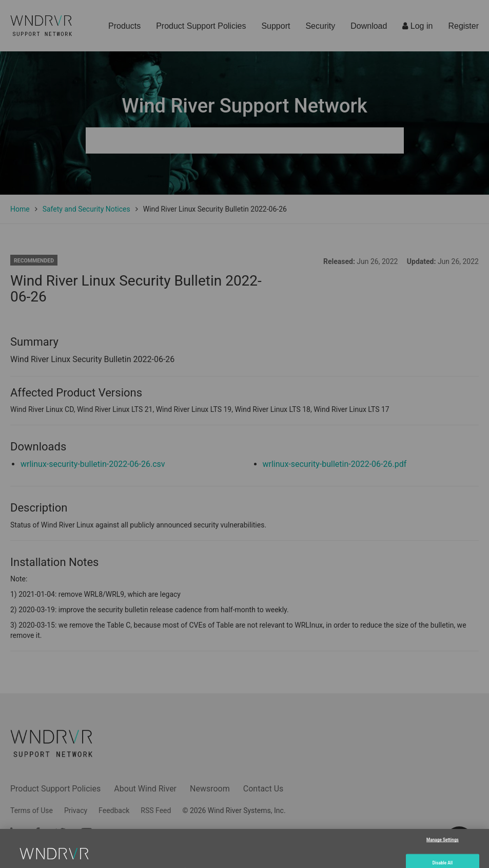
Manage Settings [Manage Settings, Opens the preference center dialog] (443, 852)
